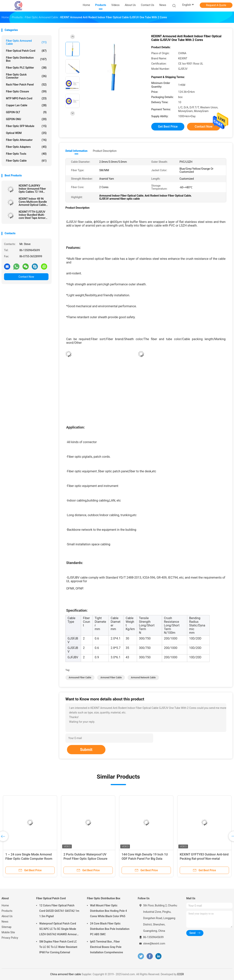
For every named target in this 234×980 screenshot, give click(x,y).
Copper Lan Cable (26, 105)
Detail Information (76, 151)
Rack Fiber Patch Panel (26, 85)
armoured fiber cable (80, 678)
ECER (181, 974)
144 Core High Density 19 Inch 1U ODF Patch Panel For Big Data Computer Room (145, 859)
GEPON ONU (26, 119)
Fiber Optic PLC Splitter (26, 68)
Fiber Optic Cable (26, 161)
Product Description (105, 151)
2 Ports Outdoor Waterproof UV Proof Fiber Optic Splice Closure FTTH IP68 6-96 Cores (85, 859)
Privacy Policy (10, 938)
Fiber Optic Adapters (26, 147)
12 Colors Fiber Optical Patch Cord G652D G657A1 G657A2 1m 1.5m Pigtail (59, 911)
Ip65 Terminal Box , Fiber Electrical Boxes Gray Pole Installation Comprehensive (107, 947)
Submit (86, 750)
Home (5, 905)
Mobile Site (8, 932)
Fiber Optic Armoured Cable (26, 42)
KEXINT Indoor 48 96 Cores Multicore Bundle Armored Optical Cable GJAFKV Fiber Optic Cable (33, 202)
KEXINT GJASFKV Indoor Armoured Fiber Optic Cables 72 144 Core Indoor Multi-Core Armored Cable (32, 189)
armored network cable (143, 678)
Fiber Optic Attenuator (26, 140)
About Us (7, 916)
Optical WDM (26, 133)
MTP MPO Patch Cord (26, 98)
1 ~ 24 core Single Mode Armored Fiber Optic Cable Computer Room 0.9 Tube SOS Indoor (29, 859)
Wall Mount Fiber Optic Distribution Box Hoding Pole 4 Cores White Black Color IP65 (108, 911)
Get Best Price (168, 127)
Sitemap (6, 927)
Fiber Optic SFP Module (26, 126)
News (5, 922)
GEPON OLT (26, 112)
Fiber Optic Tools (26, 154)
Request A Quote (216, 5)
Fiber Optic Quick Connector (26, 76)
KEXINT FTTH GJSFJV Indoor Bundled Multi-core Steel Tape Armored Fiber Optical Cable (34, 215)
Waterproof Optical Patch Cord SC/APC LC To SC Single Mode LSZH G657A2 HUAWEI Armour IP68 (58, 929)
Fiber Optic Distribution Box (26, 59)
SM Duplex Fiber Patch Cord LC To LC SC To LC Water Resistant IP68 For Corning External (58, 947)
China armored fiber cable (66, 974)
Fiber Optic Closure (26, 91)
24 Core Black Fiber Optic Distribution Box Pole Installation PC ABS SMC (110, 929)
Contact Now (26, 277)
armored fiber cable (111, 678)
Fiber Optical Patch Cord (26, 51)
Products (7, 911)
